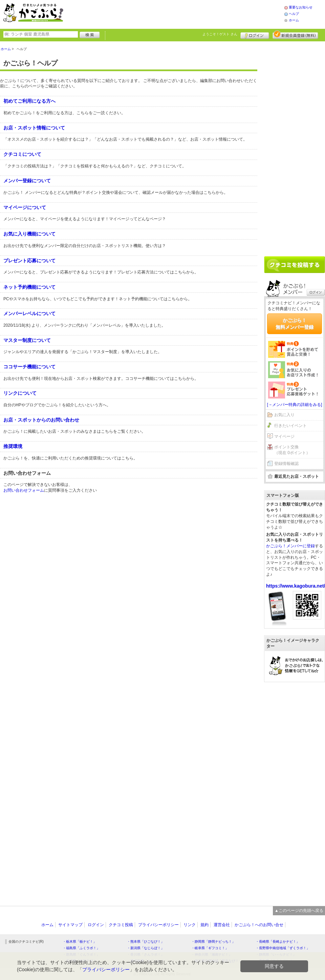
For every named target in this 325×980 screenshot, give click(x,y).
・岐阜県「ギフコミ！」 (210, 948)
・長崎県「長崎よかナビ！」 (278, 942)
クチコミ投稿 (121, 925)
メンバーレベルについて (29, 313)
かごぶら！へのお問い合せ (259, 925)
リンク (190, 925)
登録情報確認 (286, 464)
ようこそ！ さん (220, 34)
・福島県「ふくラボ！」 (81, 948)
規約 (204, 925)
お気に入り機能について (29, 234)
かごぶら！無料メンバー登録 (295, 324)
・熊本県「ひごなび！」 (146, 942)
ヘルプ (294, 14)
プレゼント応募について (29, 261)
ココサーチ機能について (29, 367)
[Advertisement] (181, 14)
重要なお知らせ (301, 7)
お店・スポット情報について (34, 128)
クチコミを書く (295, 265)
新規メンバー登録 (295, 35)
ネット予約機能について (29, 287)
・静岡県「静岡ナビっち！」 (213, 942)
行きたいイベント (290, 426)
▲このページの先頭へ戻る (299, 911)
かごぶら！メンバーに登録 (290, 546)
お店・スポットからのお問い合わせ (41, 420)
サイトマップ (70, 925)
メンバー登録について (27, 181)
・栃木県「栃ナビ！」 (80, 942)
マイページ (284, 436)
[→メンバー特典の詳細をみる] (295, 405)
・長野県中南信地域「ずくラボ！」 (283, 948)
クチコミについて (22, 154)
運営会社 (222, 925)
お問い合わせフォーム (24, 490)
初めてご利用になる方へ (29, 101)
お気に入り (284, 415)
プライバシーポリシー (158, 925)
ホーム (294, 20)
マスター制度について (27, 340)
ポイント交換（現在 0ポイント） (292, 450)
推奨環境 (13, 446)
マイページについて (25, 207)
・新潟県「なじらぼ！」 (146, 948)
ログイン (255, 35)
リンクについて (20, 393)
